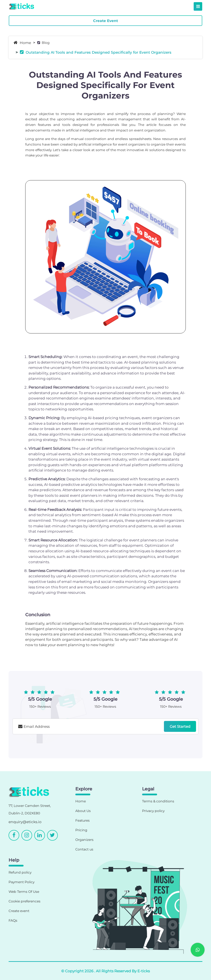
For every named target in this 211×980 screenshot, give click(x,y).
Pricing (81, 830)
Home (22, 43)
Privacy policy (153, 811)
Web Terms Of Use (24, 892)
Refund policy (20, 872)
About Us (83, 811)
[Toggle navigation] (198, 6)
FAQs (13, 920)
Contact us (84, 849)
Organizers (84, 840)
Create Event (105, 21)
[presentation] (45, 746)
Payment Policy (22, 882)
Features (82, 820)
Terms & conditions (158, 801)
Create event (19, 911)
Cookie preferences (25, 901)
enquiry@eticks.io (25, 822)
